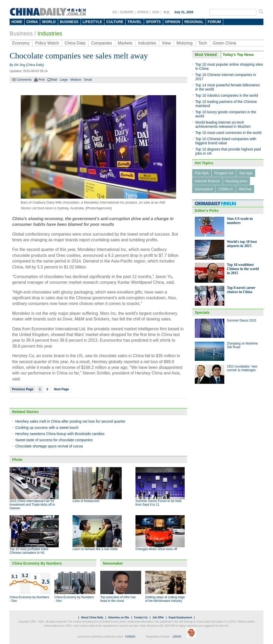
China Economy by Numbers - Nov (74, 599)
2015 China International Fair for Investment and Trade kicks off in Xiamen (32, 505)
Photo (17, 460)
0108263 (130, 637)
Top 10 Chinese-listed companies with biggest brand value (226, 141)
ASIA (156, 12)
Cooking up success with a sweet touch (47, 428)
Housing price (236, 181)
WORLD (49, 22)
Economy (21, 43)
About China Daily (92, 617)
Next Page (61, 389)
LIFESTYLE (92, 22)
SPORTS (153, 22)
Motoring (184, 43)
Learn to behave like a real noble (95, 549)
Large (64, 80)
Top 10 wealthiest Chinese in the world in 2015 (243, 269)
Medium (76, 80)
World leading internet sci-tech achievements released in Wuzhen (223, 124)
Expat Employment (180, 617)
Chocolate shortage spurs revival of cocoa (49, 446)
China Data (75, 43)
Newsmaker (113, 563)
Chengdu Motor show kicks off (156, 549)
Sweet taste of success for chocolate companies (54, 440)
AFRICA (143, 12)
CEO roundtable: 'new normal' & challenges (242, 368)
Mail (54, 80)
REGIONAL (194, 22)
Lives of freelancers (86, 501)
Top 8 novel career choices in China (241, 290)
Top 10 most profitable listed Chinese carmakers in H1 (29, 551)
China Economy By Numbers (37, 563)
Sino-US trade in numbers (240, 221)
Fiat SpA (202, 173)
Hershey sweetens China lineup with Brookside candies (60, 434)
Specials (202, 312)
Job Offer (158, 617)
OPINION (173, 22)
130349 (177, 637)
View (166, 43)
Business (21, 33)
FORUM (214, 22)
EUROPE (127, 12)
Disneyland (204, 189)
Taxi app (246, 173)
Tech (203, 43)
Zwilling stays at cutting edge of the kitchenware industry (165, 599)
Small (88, 80)
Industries (50, 33)
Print (42, 80)
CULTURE (115, 22)
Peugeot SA (224, 173)
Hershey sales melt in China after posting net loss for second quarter (70, 421)
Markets (125, 43)
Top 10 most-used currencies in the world (228, 133)
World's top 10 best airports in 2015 (242, 244)
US (115, 12)
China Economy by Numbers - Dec (29, 599)
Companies (102, 43)
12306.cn (226, 189)
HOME (17, 22)
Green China (224, 43)
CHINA (32, 22)
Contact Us (141, 617)
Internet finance (207, 181)
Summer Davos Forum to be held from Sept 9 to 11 (158, 503)
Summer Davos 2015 (242, 320)
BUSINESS (69, 22)
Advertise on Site (119, 617)
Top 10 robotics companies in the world (227, 95)
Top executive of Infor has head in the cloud (118, 599)
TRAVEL (135, 22)
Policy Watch (47, 43)
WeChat (245, 189)
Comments (24, 80)
